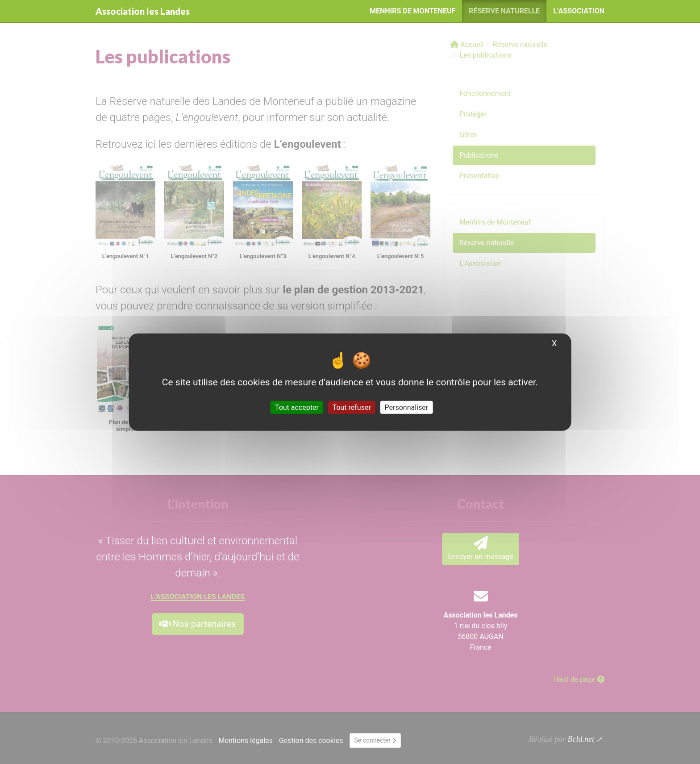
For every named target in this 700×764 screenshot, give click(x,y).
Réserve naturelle (504, 11)
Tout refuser (352, 407)
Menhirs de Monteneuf (412, 11)
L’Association (579, 11)
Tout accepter (297, 407)
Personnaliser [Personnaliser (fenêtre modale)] (407, 407)
